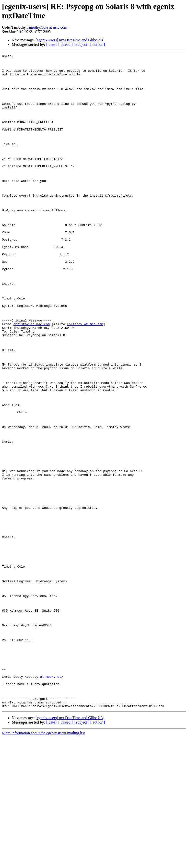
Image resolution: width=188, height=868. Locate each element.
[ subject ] (82, 44)
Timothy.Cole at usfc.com (47, 27)
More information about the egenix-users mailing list (43, 864)
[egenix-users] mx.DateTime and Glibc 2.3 (69, 40)
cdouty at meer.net (44, 801)
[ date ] (52, 44)
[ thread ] (65, 44)
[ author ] (98, 44)
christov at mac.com (32, 378)
